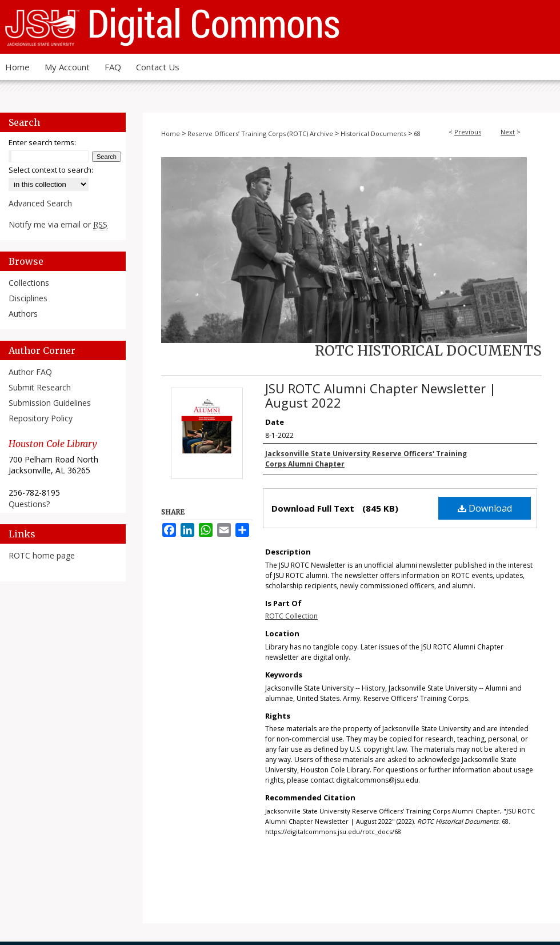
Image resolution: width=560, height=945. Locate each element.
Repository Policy (41, 418)
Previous (468, 132)
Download (485, 508)
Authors (23, 314)
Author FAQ (30, 372)
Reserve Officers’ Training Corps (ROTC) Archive (260, 133)
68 (417, 133)
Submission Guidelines (50, 403)
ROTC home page (42, 555)
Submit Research (40, 387)
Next (508, 132)
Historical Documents (373, 133)
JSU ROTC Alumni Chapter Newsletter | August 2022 (381, 395)
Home (171, 133)
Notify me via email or (58, 224)
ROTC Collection (291, 616)
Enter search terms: (42, 142)
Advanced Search (40, 203)
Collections (29, 283)
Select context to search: (51, 170)
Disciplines (28, 298)
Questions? (29, 504)
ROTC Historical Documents (428, 351)
